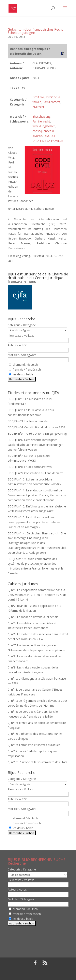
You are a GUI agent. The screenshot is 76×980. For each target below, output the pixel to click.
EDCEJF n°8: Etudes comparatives (30, 467)
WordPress (38, 975)
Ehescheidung (41, 117)
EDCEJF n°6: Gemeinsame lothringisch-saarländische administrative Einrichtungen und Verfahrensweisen (35, 445)
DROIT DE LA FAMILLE (48, 141)
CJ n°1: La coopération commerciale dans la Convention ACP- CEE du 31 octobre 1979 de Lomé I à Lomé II (37, 595)
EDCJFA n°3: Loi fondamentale (28, 421)
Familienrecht (52, 102)
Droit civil (39, 97)
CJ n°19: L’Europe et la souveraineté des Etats (37, 762)
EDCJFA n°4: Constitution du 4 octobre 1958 (36, 427)
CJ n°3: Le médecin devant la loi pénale (33, 617)
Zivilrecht (38, 107)
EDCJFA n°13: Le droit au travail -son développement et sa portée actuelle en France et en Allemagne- (34, 522)
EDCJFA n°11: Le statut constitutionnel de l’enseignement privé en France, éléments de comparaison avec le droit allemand (37, 495)
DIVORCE (50, 136)
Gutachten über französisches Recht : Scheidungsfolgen (36, 31)
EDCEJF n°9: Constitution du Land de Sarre (35, 473)
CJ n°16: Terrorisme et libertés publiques (34, 745)
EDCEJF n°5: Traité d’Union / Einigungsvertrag (37, 434)
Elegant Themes (35, 970)
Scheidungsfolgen (44, 126)
